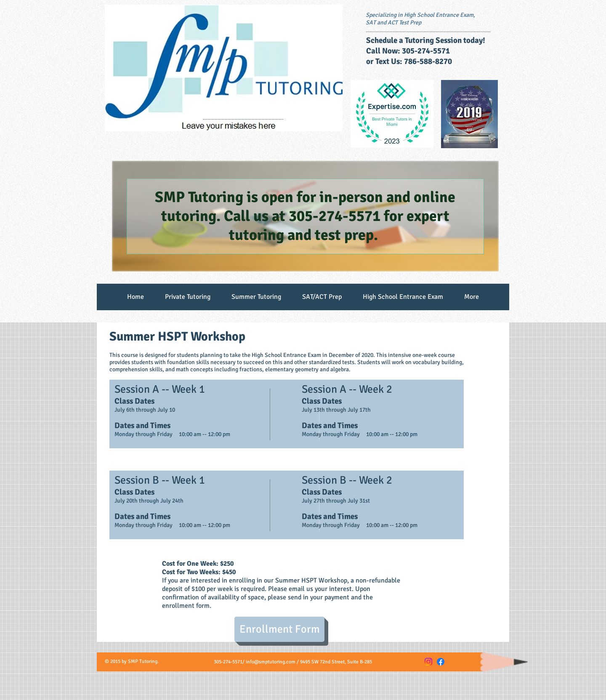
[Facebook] (441, 662)
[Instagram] (428, 662)
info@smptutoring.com (271, 662)
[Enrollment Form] (279, 629)
